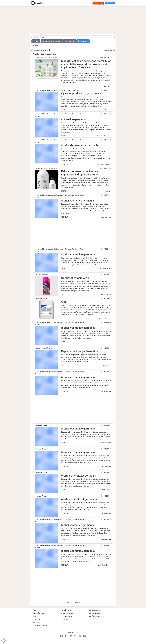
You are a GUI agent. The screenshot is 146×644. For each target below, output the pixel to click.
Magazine (36, 622)
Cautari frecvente (39, 613)
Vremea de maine (67, 613)
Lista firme (36, 619)
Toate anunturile (109, 50)
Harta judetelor (66, 610)
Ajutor (35, 610)
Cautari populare (67, 619)
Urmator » (77, 603)
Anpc (35, 616)
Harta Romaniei (66, 616)
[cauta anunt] (73, 37)
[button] (110, 3)
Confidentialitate (95, 616)
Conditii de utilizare (96, 613)
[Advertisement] (73, 20)
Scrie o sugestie (95, 610)
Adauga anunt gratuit (40, 625)
